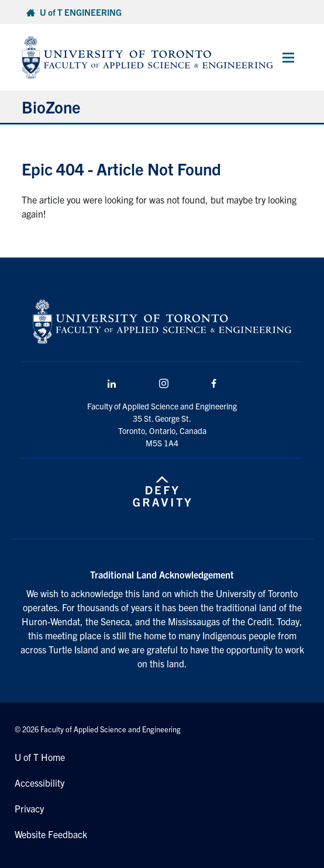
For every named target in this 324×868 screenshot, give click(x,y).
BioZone (51, 106)
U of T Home (40, 757)
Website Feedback (51, 834)
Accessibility (39, 783)
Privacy (29, 808)
